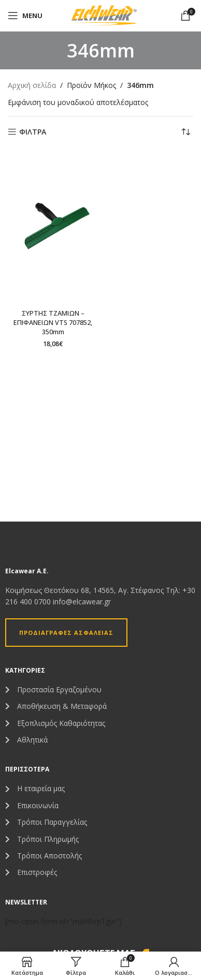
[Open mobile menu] (25, 16)
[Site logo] (101, 15)
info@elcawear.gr (82, 602)
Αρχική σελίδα (32, 85)
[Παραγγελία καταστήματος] (185, 132)
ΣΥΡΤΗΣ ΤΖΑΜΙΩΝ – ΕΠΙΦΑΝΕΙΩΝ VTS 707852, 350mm (53, 322)
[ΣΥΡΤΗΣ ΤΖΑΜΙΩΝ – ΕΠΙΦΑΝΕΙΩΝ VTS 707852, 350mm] (53, 228)
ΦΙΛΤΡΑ (33, 132)
